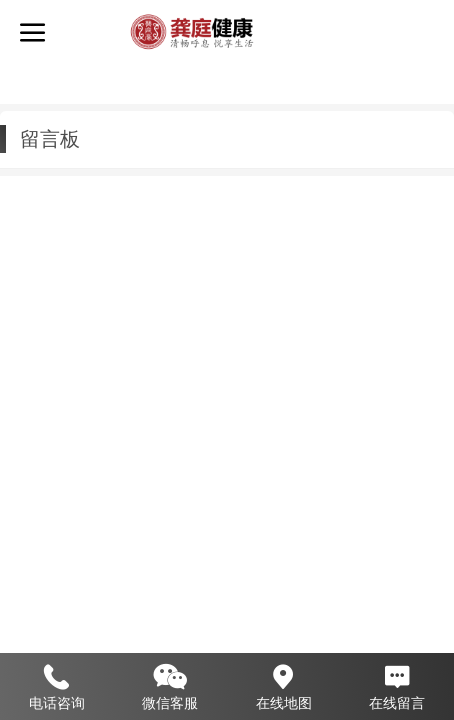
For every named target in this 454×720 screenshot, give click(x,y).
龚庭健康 (309, 31)
